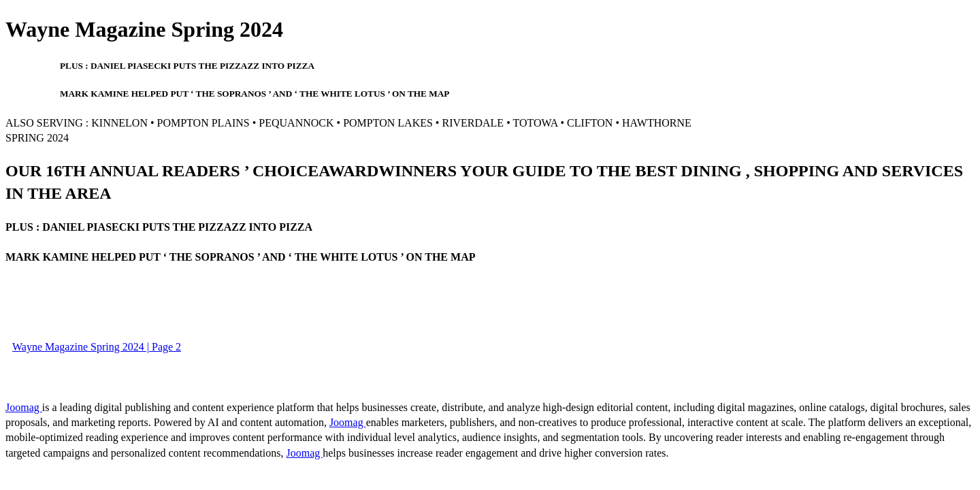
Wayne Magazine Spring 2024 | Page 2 (97, 347)
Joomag (24, 407)
